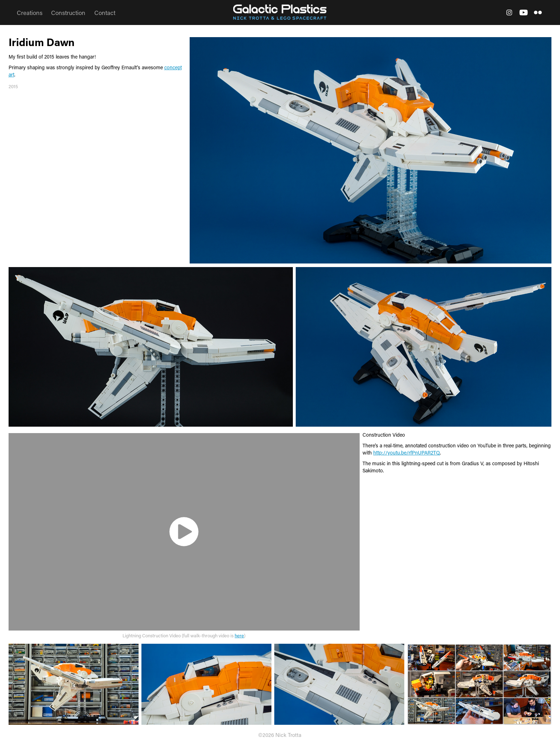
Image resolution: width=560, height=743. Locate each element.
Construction (68, 12)
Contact (105, 12)
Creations (30, 12)
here (239, 635)
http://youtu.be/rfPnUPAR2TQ (407, 453)
